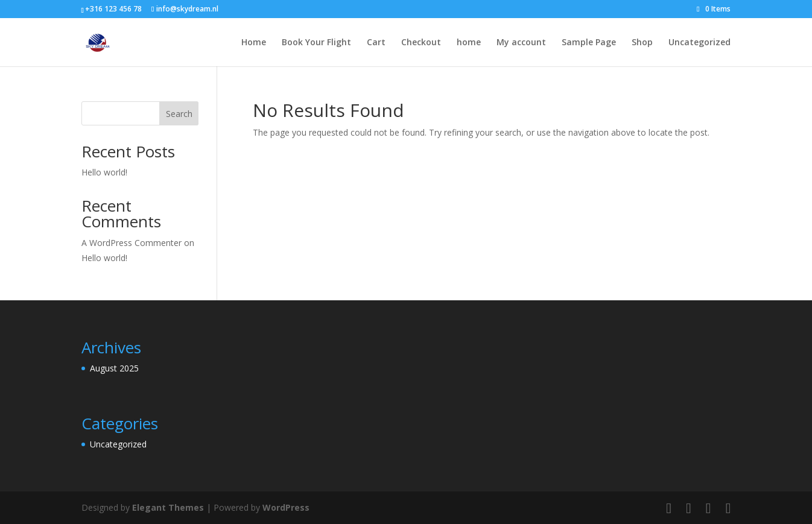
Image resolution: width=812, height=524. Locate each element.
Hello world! (104, 172)
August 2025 (114, 368)
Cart (376, 43)
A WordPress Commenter (132, 243)
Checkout (421, 43)
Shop (642, 43)
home (469, 43)
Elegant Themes (168, 507)
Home (254, 43)
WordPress (286, 507)
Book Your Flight (316, 43)
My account (521, 43)
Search (179, 114)
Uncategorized (699, 43)
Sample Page (589, 43)
